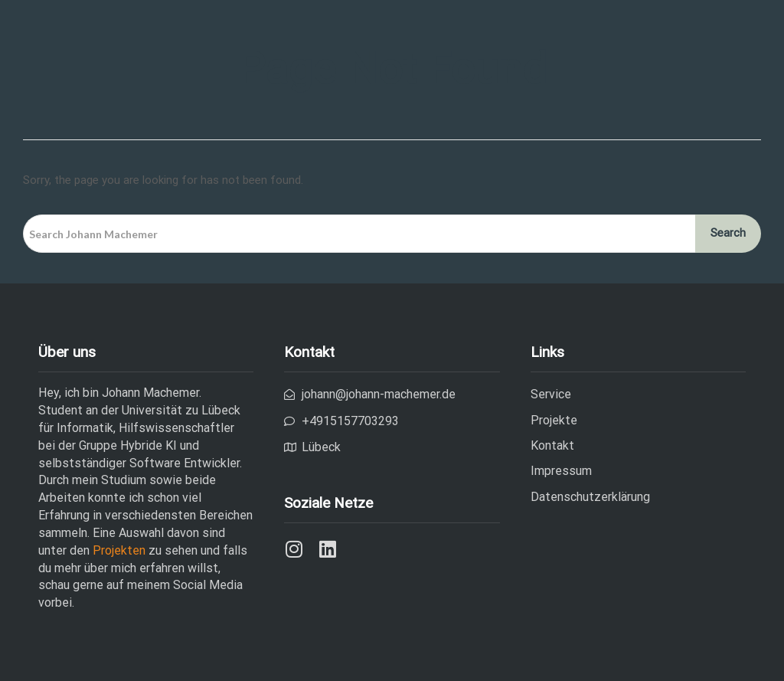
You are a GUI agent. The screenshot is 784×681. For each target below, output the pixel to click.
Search (728, 233)
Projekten (121, 550)
